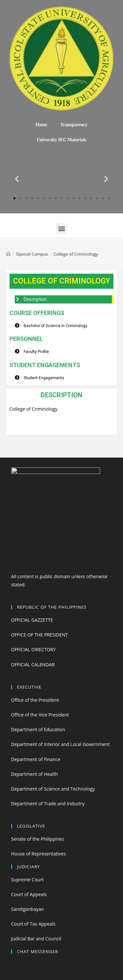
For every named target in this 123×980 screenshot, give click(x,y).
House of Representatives (39, 854)
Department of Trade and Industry (48, 804)
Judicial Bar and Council (36, 939)
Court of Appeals (29, 894)
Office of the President (35, 700)
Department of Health (35, 774)
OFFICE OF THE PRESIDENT (40, 635)
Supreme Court (27, 880)
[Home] (8, 254)
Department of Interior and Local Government (60, 744)
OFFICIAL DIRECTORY (33, 649)
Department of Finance (36, 759)
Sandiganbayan (28, 909)
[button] (14, 198)
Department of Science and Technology (53, 789)
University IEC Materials (62, 140)
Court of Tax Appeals (33, 924)
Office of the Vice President (40, 715)
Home (41, 125)
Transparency (74, 125)
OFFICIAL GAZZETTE (32, 620)
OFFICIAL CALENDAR (33, 665)
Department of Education (38, 729)
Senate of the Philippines (38, 839)
